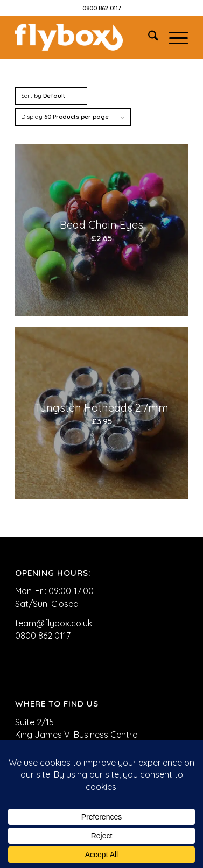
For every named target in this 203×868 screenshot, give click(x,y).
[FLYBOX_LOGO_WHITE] (84, 37)
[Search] (148, 37)
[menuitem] (148, 37)
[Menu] (173, 37)
